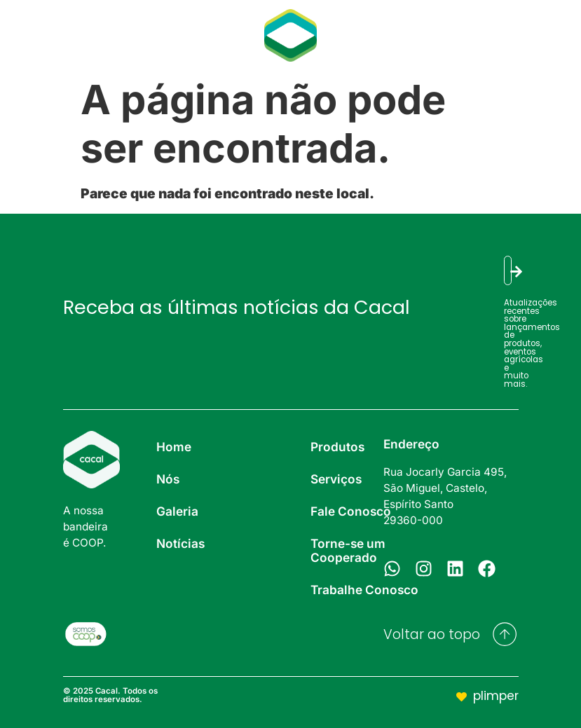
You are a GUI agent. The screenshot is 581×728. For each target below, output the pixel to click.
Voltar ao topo (432, 634)
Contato (485, 49)
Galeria (90, 35)
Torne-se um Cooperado (348, 550)
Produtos (430, 21)
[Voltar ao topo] (505, 634)
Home (174, 447)
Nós (27, 35)
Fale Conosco (351, 511)
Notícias (167, 35)
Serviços (515, 21)
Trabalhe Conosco (364, 590)
